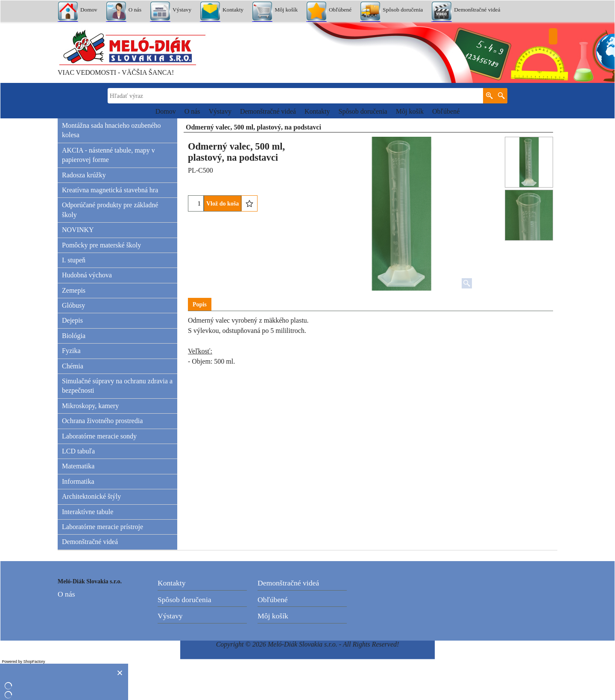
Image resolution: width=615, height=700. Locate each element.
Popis (200, 304)
